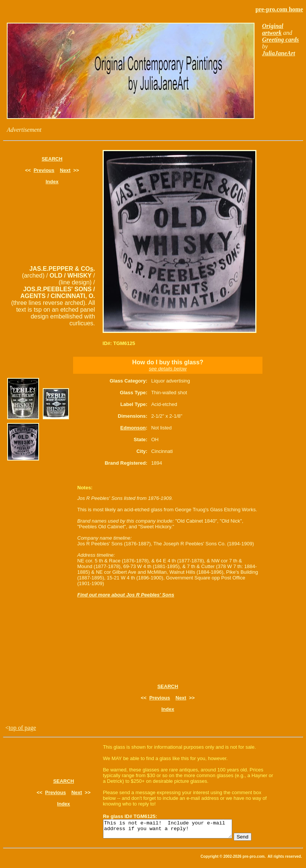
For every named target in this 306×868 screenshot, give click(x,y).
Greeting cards (280, 40)
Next (65, 170)
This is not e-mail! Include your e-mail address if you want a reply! (175, 831)
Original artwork (273, 29)
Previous (44, 170)
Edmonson (133, 428)
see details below (168, 369)
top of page (22, 728)
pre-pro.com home (279, 9)
